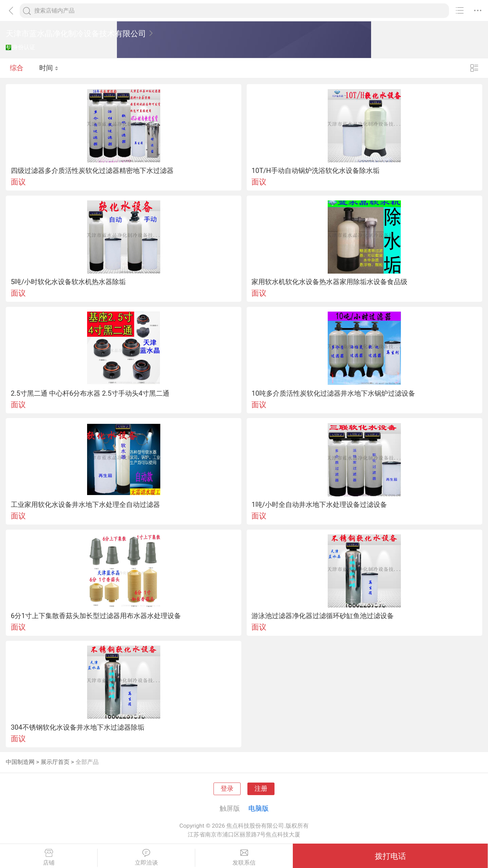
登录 (227, 789)
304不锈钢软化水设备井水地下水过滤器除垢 (78, 727)
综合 (17, 68)
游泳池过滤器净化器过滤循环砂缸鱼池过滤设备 (323, 616)
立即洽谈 (146, 857)
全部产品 (87, 762)
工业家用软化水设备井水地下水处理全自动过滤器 (85, 505)
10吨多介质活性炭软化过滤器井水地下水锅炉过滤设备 (333, 393)
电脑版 (259, 808)
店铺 (49, 857)
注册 (261, 789)
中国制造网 (20, 762)
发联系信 (244, 857)
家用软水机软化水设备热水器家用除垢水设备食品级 (329, 282)
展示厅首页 (55, 762)
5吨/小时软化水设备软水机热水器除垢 (68, 282)
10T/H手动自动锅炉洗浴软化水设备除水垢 (315, 171)
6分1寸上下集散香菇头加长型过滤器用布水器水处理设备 (96, 616)
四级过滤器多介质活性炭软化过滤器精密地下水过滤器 (92, 171)
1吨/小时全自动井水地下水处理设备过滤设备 (319, 505)
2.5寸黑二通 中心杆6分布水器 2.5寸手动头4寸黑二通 (90, 393)
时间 (49, 68)
